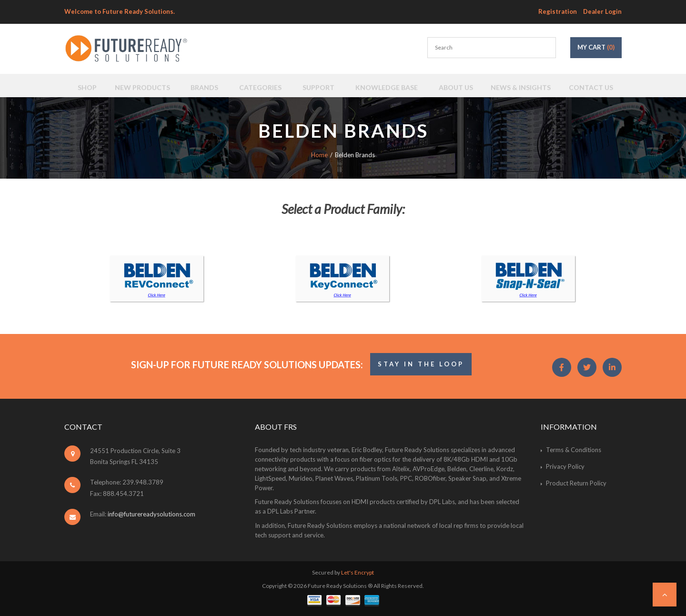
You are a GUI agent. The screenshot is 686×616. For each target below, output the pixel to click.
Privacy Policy (565, 466)
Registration (558, 11)
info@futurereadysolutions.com (151, 514)
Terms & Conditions (574, 450)
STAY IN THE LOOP (421, 364)
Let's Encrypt (358, 572)
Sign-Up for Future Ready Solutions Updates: (247, 364)
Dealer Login (602, 11)
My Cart (596, 47)
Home (319, 155)
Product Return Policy (576, 483)
